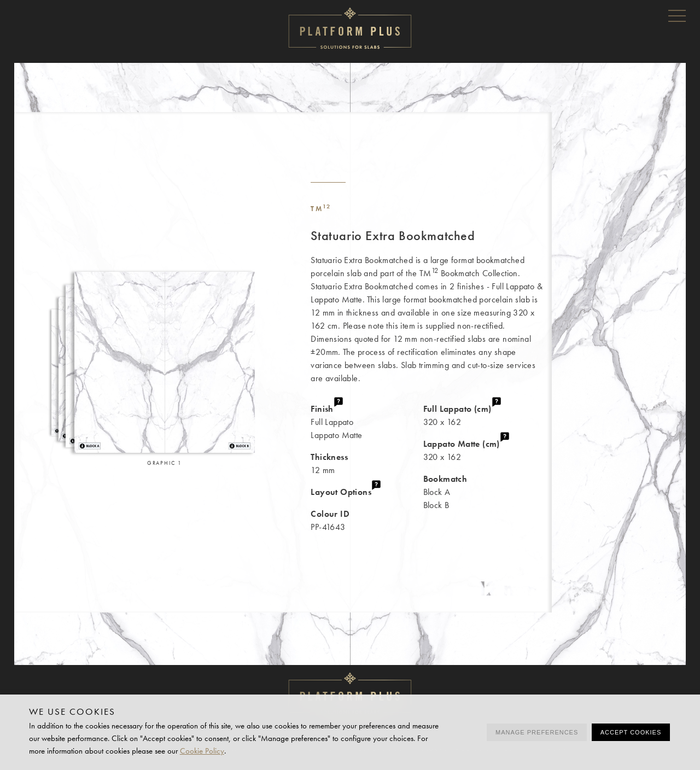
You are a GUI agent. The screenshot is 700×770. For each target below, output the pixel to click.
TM (321, 209)
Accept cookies (631, 732)
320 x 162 (488, 415)
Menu (677, 15)
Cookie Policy (202, 751)
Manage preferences (537, 732)
